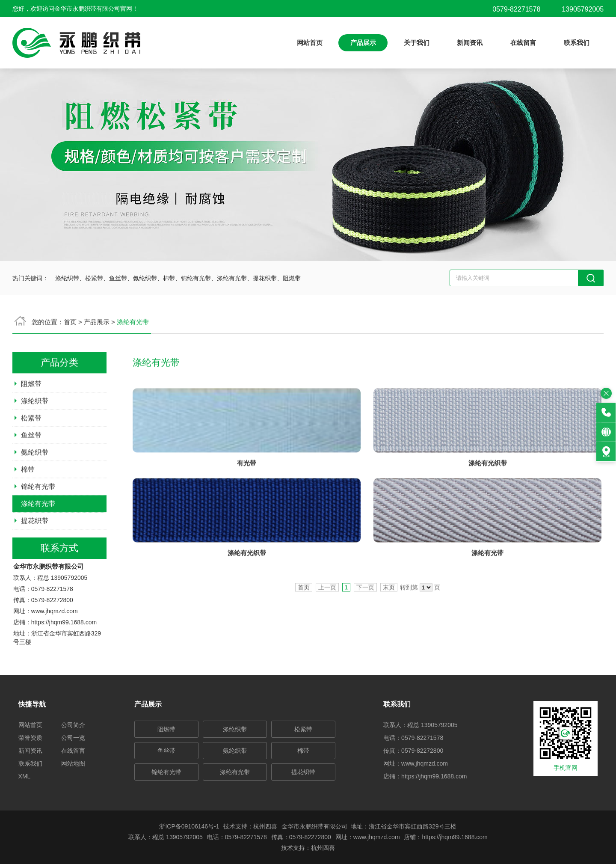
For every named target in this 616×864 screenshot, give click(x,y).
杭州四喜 (323, 848)
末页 (389, 625)
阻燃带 (31, 422)
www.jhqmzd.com (55, 650)
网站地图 (73, 763)
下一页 (365, 625)
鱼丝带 (31, 473)
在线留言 (523, 43)
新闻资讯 (470, 43)
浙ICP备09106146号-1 (189, 826)
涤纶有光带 (38, 542)
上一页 (327, 625)
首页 (304, 625)
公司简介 (73, 725)
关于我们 (417, 43)
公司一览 (73, 738)
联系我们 (577, 43)
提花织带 (35, 559)
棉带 (28, 507)
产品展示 (363, 43)
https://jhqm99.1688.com (64, 661)
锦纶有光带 (38, 524)
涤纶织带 (35, 439)
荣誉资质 (30, 738)
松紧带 (31, 456)
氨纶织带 (35, 490)
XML (25, 776)
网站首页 (310, 43)
